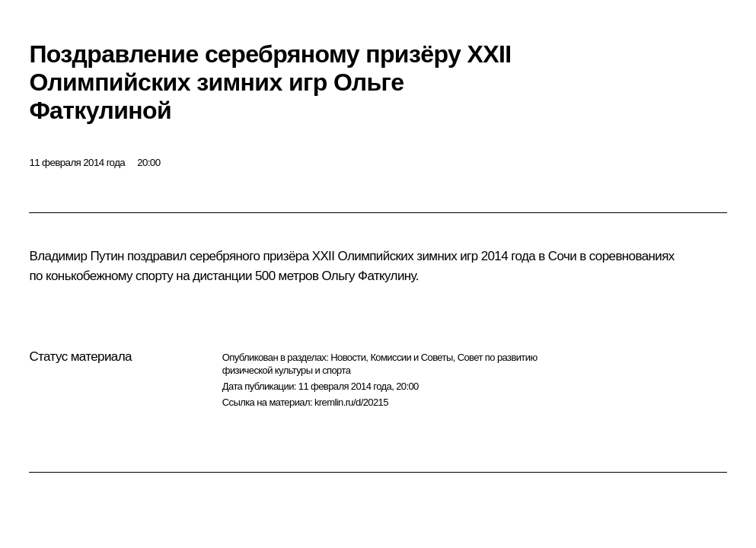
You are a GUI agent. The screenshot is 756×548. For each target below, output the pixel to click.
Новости (348, 357)
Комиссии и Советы (411, 357)
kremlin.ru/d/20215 (351, 402)
